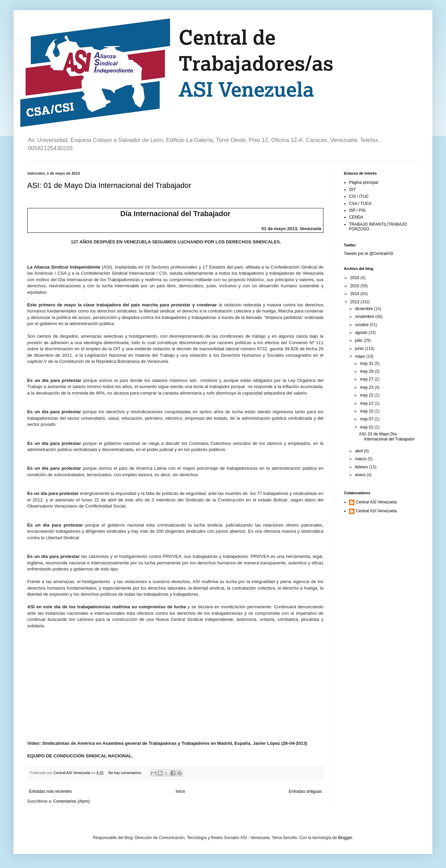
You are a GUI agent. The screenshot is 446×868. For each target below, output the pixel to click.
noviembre (365, 317)
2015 (355, 286)
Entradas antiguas (305, 791)
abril (360, 451)
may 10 (367, 411)
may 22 (367, 395)
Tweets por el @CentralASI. (369, 254)
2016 (355, 278)
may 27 (367, 379)
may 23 (367, 387)
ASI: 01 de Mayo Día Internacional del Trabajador (109, 185)
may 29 (367, 371)
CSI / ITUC (359, 196)
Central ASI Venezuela (376, 502)
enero (361, 475)
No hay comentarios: (126, 773)
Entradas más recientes (50, 791)
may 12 (367, 403)
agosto (362, 333)
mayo (361, 356)
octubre (362, 325)
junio (360, 349)
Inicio (180, 791)
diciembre (364, 309)
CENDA (356, 217)
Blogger (345, 838)
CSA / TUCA (360, 204)
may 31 (367, 364)
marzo (361, 459)
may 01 (367, 427)
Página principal (363, 182)
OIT (352, 190)
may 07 (367, 419)
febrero (362, 467)
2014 (355, 294)
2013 (355, 302)
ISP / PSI (357, 210)
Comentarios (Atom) (71, 801)
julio (359, 340)
